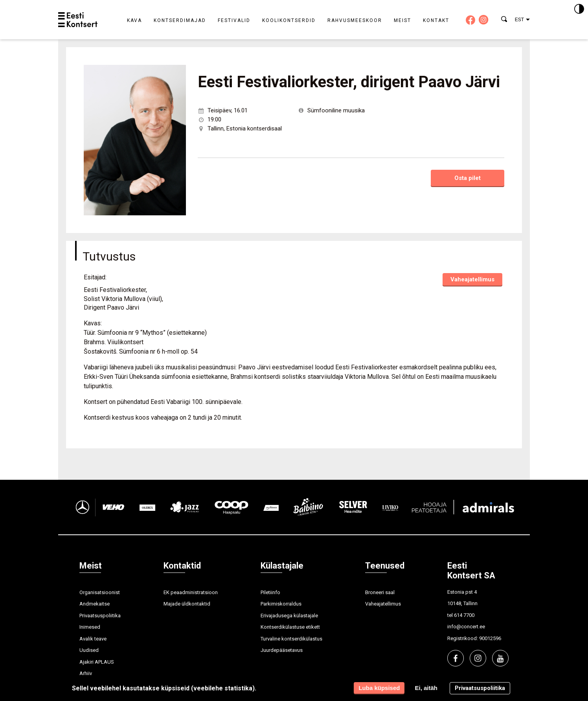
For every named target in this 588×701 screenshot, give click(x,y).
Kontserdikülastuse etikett (290, 627)
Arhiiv (86, 673)
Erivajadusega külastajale (289, 616)
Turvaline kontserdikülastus (291, 639)
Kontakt (436, 20)
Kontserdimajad (180, 20)
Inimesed (90, 627)
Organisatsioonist (100, 592)
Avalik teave (93, 639)
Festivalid (234, 20)
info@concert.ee (466, 627)
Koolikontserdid (289, 20)
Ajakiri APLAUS (97, 662)
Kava (134, 20)
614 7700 (464, 615)
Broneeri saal (380, 592)
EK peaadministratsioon (191, 592)
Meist (402, 20)
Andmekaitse (95, 604)
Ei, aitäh (426, 688)
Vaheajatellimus (472, 279)
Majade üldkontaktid (187, 604)
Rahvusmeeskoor (355, 20)
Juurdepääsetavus (282, 650)
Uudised (89, 650)
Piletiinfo (270, 592)
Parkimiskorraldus (281, 604)
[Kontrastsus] (579, 9)
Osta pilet (468, 178)
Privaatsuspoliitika (100, 616)
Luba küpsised (379, 688)
